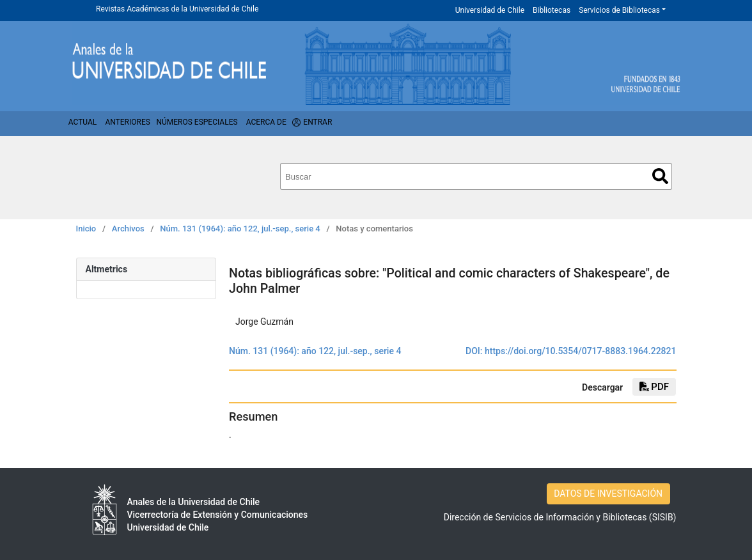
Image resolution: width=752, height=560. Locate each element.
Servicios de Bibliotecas (619, 10)
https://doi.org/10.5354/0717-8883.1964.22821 (581, 351)
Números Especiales (197, 122)
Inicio (86, 229)
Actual (83, 122)
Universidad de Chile (490, 10)
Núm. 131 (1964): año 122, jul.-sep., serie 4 (240, 229)
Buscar (660, 176)
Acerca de (266, 122)
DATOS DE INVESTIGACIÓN (608, 494)
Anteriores (127, 122)
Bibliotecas (552, 10)
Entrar (317, 122)
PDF (654, 387)
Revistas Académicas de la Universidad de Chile (177, 9)
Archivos (128, 229)
